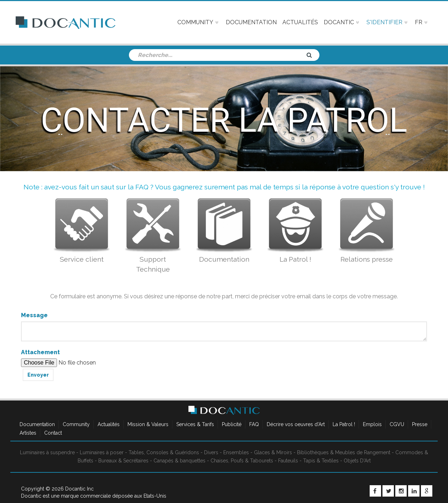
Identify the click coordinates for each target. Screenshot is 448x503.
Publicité (232, 424)
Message (34, 315)
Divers (211, 452)
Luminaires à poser (102, 452)
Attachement (40, 352)
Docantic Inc (79, 489)
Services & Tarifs (195, 424)
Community (76, 424)
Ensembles (236, 452)
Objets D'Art (357, 461)
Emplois (372, 424)
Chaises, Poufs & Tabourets (242, 461)
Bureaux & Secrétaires (123, 461)
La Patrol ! (344, 424)
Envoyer (38, 375)
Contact (53, 433)
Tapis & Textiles (321, 461)
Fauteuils (288, 461)
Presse (420, 424)
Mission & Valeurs (148, 424)
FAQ (254, 424)
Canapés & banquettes (179, 461)
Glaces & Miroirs (273, 452)
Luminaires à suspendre (47, 452)
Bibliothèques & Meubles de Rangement (344, 452)
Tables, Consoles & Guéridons (164, 452)
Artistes (28, 433)
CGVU (397, 424)
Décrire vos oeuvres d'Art (296, 424)
